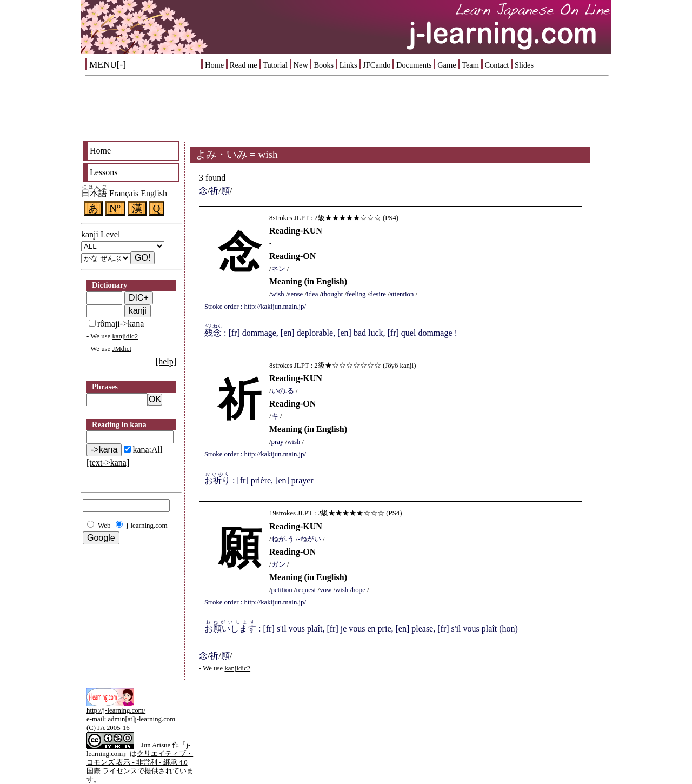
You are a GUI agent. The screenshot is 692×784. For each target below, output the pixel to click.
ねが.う (283, 539)
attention (402, 294)
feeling (356, 294)
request (306, 590)
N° (115, 208)
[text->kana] (108, 463)
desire (378, 294)
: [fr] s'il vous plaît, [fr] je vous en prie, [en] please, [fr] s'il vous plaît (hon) (361, 629)
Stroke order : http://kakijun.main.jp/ (255, 307)
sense (296, 294)
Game (447, 65)
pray (278, 442)
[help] (166, 361)
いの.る (283, 391)
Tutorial (275, 65)
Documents (414, 65)
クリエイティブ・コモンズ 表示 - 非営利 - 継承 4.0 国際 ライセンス (140, 762)
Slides (524, 65)
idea (312, 294)
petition (282, 590)
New (301, 65)
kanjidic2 (125, 336)
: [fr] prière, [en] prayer (259, 480)
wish (278, 294)
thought (332, 294)
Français (124, 193)
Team (470, 65)
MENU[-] (108, 65)
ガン (278, 564)
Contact (497, 65)
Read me (244, 65)
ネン (278, 269)
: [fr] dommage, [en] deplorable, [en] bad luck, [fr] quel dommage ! (331, 333)
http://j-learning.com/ (116, 710)
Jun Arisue (156, 745)
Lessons (104, 172)
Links (348, 65)
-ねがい (310, 539)
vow (325, 590)
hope (359, 590)
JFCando (377, 65)
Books (324, 65)
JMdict (122, 349)
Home (214, 65)
